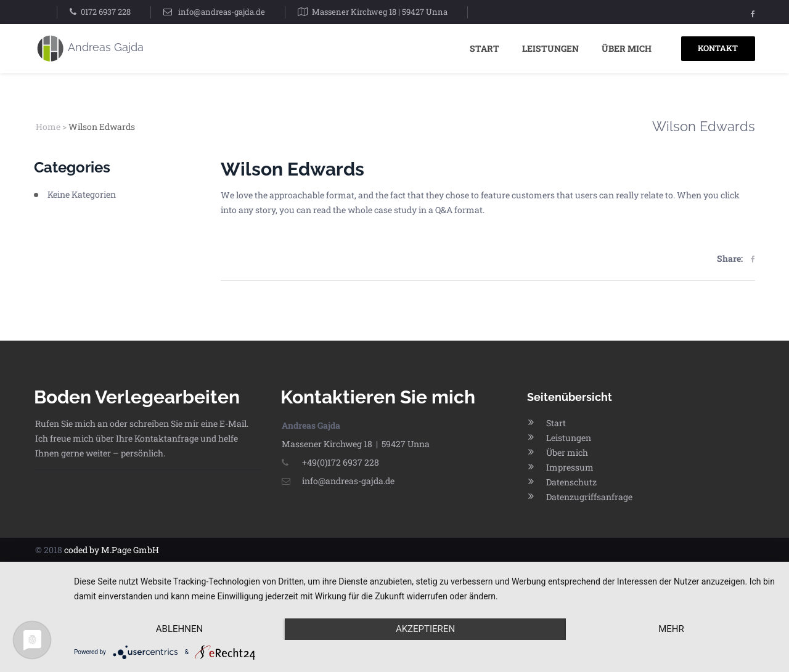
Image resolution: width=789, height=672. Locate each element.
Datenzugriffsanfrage (589, 497)
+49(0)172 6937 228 (330, 462)
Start (484, 48)
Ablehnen (179, 629)
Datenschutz (571, 482)
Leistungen (550, 48)
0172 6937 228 (106, 12)
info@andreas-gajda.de (222, 12)
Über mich (627, 48)
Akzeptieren (425, 629)
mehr (671, 629)
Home (48, 127)
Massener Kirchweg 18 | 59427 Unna (380, 12)
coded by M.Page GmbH (112, 550)
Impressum (570, 467)
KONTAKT (718, 48)
